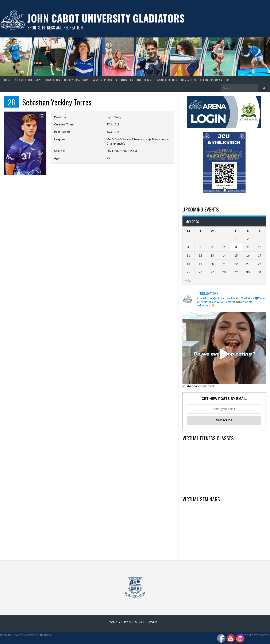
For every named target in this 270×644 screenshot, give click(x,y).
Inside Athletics (167, 80)
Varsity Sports (102, 80)
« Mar (188, 280)
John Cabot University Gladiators (106, 18)
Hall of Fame (145, 80)
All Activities (124, 80)
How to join (53, 80)
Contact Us (188, 80)
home (7, 80)
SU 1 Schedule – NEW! (28, 80)
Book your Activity (76, 80)
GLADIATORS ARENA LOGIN (215, 80)
